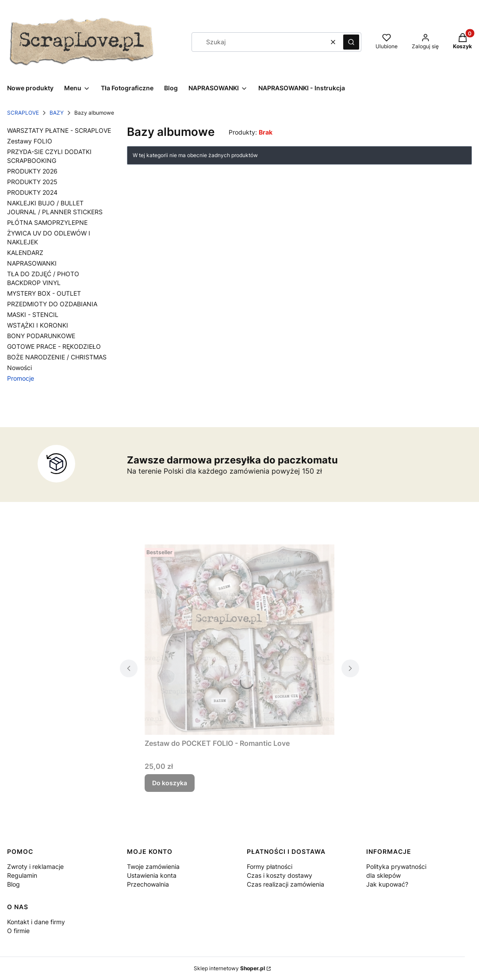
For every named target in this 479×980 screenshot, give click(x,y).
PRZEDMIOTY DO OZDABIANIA (52, 304)
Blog (13, 884)
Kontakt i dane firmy (36, 922)
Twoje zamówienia (153, 866)
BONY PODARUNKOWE (41, 336)
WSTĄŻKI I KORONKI (38, 325)
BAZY (57, 113)
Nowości (19, 368)
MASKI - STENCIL (33, 314)
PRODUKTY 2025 (32, 182)
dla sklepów (383, 875)
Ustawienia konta (152, 875)
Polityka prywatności (396, 866)
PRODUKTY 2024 (32, 192)
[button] (351, 42)
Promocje (21, 378)
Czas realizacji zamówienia (285, 884)
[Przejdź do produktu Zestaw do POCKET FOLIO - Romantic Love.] (240, 640)
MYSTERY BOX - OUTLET (44, 293)
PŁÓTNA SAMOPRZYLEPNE (47, 222)
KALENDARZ (25, 253)
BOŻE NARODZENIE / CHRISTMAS (57, 357)
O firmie (18, 931)
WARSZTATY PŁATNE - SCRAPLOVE (59, 130)
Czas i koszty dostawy (280, 875)
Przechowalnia (148, 884)
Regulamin (22, 875)
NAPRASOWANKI (32, 263)
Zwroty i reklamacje (35, 866)
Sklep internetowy (229, 968)
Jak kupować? (387, 884)
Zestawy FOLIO (30, 141)
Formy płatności (270, 866)
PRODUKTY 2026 (32, 171)
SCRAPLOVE (23, 113)
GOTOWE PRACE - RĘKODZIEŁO (54, 346)
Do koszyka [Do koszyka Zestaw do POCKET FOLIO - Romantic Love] (170, 783)
